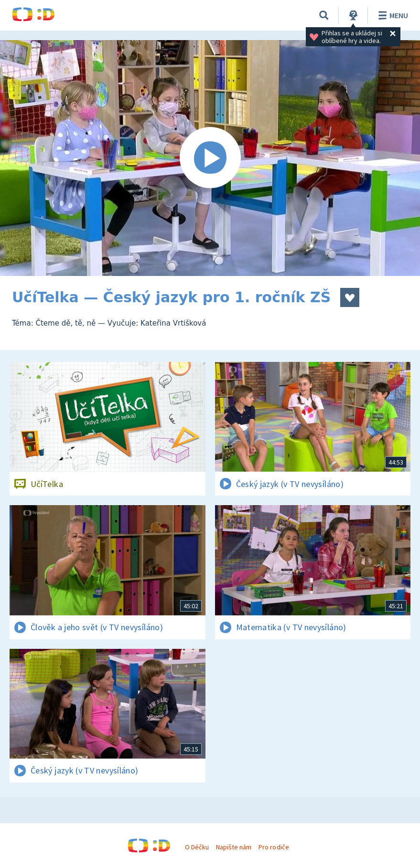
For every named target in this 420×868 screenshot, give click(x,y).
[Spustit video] (210, 158)
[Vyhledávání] (324, 15)
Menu (392, 15)
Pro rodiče (274, 847)
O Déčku (197, 847)
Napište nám (234, 847)
